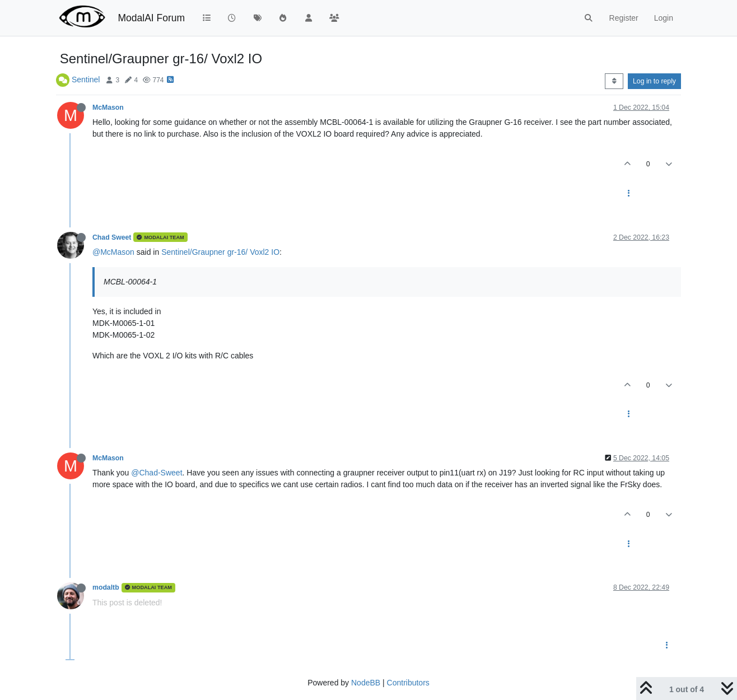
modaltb (106, 587)
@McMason (113, 252)
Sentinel (86, 80)
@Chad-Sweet (157, 473)
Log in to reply (654, 81)
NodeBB (366, 683)
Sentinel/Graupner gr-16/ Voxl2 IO (220, 252)
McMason (108, 108)
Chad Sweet (112, 237)
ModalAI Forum (151, 18)
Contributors (408, 683)
